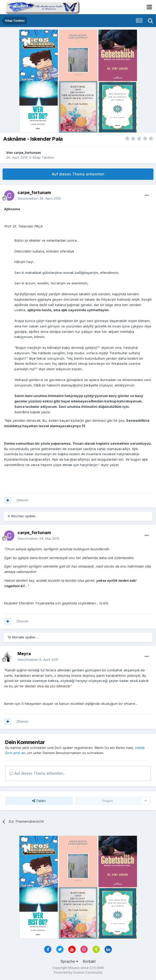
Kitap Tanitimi (43, 157)
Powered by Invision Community (78, 972)
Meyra (24, 654)
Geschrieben (39, 198)
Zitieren (22, 500)
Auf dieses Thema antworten (78, 174)
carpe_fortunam (27, 153)
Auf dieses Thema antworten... (38, 773)
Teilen (39, 801)
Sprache (69, 961)
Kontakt (89, 961)
